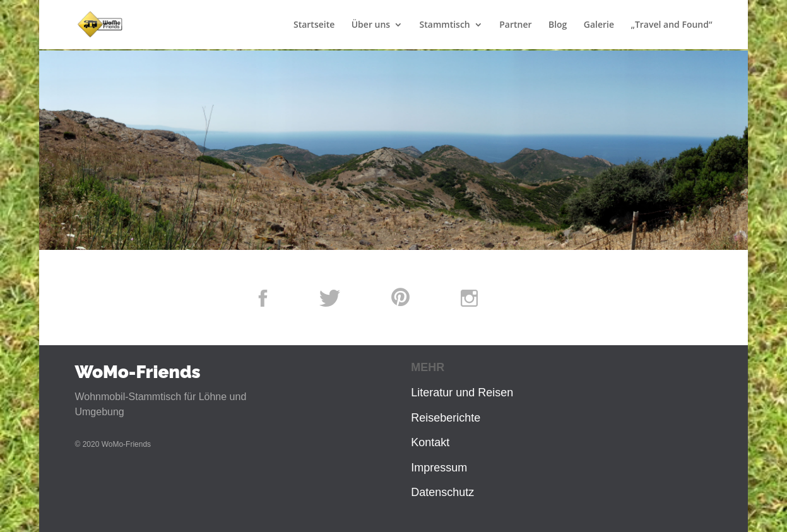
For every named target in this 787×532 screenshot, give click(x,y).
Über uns (371, 25)
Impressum (439, 468)
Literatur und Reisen (462, 393)
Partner (515, 25)
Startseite (314, 25)
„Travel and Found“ (671, 25)
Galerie (599, 25)
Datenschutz (442, 492)
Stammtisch (445, 25)
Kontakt (430, 442)
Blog (558, 25)
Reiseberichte (446, 418)
